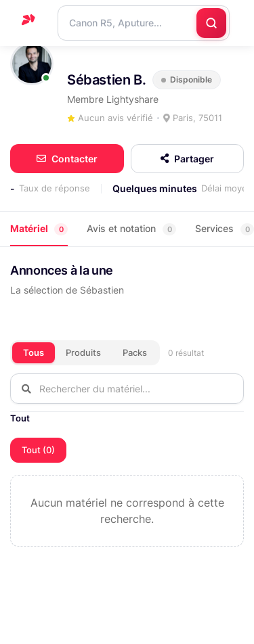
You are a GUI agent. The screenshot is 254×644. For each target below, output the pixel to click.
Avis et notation (131, 229)
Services (225, 229)
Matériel (39, 229)
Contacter (67, 159)
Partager (187, 159)
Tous (34, 352)
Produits (83, 352)
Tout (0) (38, 450)
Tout (20, 418)
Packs (135, 352)
